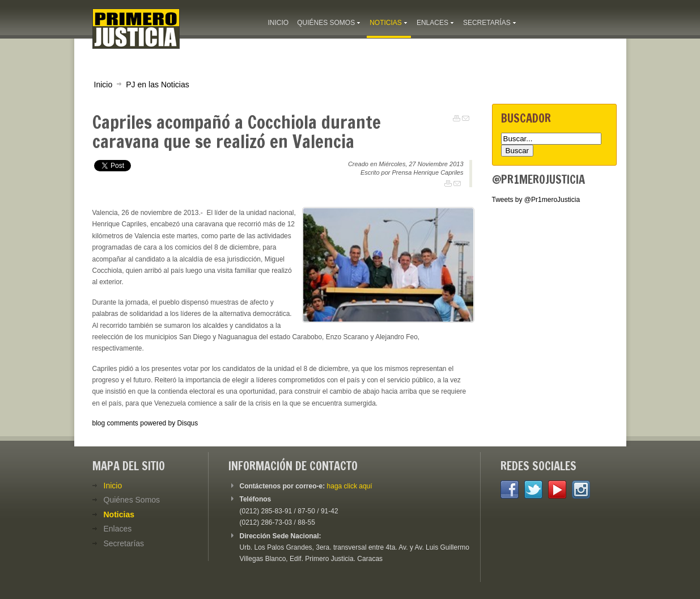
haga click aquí (350, 486)
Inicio (103, 85)
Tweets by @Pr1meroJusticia (536, 200)
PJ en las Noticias (158, 85)
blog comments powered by (145, 423)
